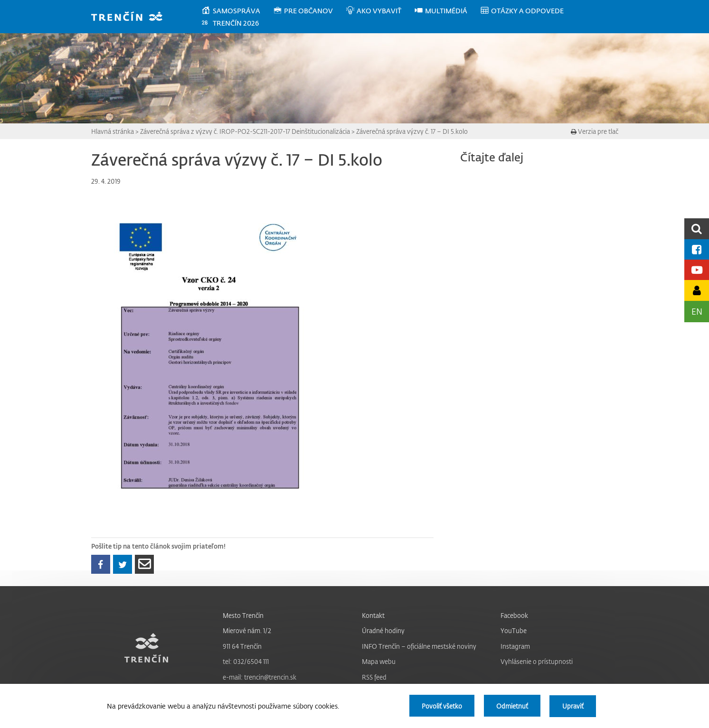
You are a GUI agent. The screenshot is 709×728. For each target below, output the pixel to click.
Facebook (514, 615)
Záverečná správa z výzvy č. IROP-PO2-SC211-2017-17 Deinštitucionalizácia (245, 131)
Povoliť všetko (440, 706)
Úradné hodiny (383, 630)
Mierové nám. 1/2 (247, 630)
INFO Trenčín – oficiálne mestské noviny (419, 646)
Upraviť (572, 706)
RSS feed (374, 677)
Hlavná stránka (113, 131)
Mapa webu (379, 661)
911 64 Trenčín (242, 646)
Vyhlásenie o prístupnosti (537, 661)
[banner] (131, 17)
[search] (697, 229)
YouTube (514, 630)
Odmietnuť (511, 706)
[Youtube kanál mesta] (697, 270)
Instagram (515, 646)
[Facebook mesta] (697, 249)
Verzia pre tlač (595, 131)
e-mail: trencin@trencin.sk (260, 677)
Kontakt (373, 615)
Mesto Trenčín (243, 615)
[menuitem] (237, 11)
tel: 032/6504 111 (246, 661)
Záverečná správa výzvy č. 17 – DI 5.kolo (412, 131)
